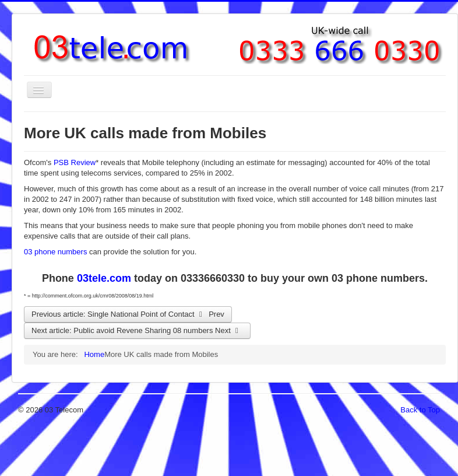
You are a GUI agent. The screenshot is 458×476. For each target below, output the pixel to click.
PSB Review (75, 162)
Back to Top (420, 410)
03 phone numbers (55, 252)
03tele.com (104, 278)
